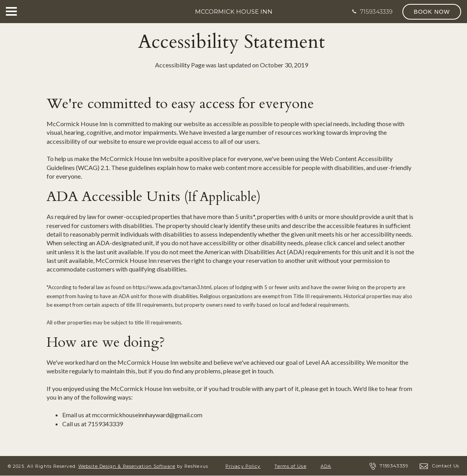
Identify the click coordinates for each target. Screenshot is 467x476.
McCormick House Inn (234, 12)
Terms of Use (290, 466)
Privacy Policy (243, 466)
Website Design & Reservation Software (127, 466)
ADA (326, 466)
